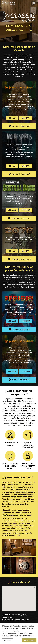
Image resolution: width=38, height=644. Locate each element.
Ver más (12, 118)
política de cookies (26, 636)
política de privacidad (10, 636)
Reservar (26, 118)
